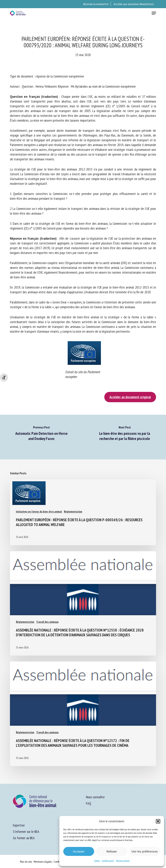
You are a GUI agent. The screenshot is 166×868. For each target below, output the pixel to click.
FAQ (89, 803)
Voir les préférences (145, 851)
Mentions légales (123, 861)
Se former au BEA (24, 838)
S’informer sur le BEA (26, 832)
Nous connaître (95, 797)
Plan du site (26, 862)
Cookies (97, 861)
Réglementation (73, 511)
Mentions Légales (43, 862)
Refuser (112, 851)
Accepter (79, 851)
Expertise (19, 825)
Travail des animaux (47, 622)
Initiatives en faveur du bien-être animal (39, 511)
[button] (158, 821)
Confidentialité (108, 861)
